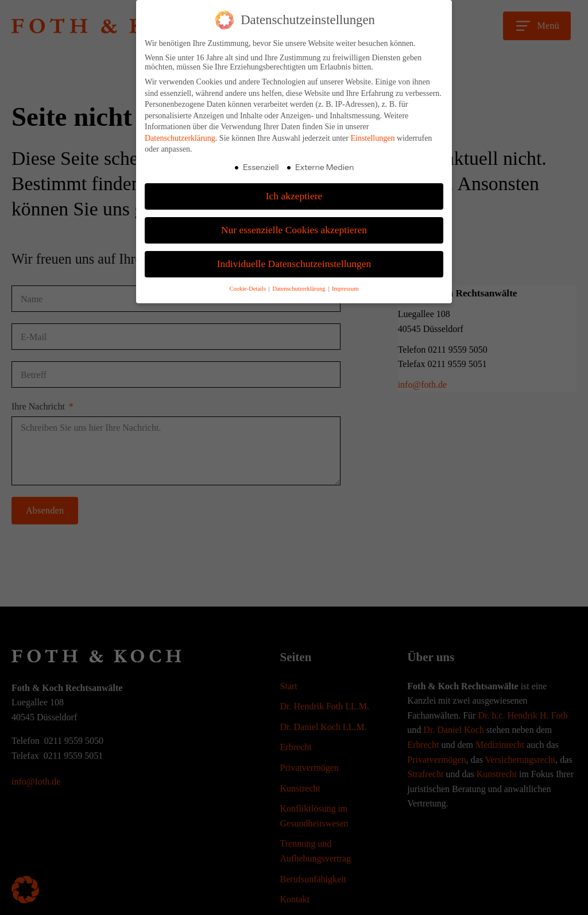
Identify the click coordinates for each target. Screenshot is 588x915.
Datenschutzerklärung (180, 138)
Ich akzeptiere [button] (294, 196)
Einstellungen (372, 138)
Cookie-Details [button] (248, 289)
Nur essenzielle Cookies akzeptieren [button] (294, 230)
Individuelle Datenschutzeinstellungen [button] (294, 264)
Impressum (345, 289)
